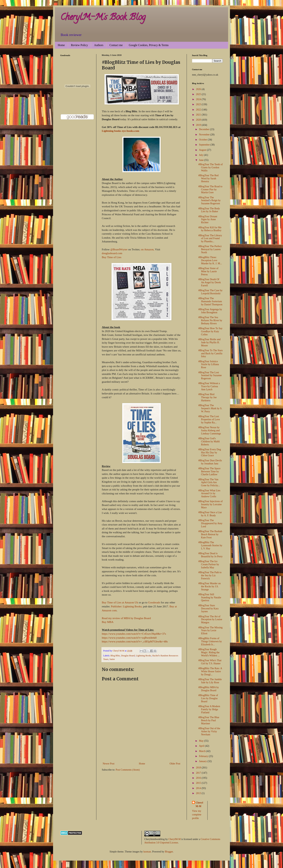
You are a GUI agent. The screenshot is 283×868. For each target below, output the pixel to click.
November (205, 135)
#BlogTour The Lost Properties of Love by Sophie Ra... (209, 419)
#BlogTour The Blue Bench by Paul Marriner (209, 720)
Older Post (175, 764)
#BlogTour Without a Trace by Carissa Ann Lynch (209, 386)
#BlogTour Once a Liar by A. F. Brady (210, 514)
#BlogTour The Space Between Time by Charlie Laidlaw (209, 472)
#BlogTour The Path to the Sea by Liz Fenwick (210, 575)
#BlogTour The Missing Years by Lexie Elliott (210, 631)
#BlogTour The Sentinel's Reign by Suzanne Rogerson (209, 201)
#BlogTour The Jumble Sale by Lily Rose (210, 681)
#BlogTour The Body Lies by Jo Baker (209, 210)
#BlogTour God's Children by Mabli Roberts (209, 442)
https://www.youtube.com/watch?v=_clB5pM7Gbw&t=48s (135, 641)
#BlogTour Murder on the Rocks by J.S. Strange (209, 586)
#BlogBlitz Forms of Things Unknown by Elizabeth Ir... (210, 641)
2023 (199, 104)
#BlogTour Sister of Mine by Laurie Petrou (208, 271)
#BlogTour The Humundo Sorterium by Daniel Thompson (210, 301)
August (203, 150)
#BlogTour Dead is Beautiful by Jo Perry (210, 555)
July (201, 155)
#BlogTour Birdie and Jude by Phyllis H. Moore (209, 342)
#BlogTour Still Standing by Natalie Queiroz (210, 597)
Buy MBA (108, 622)
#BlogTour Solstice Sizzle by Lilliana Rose (209, 364)
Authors (99, 45)
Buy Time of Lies (112, 257)
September (205, 145)
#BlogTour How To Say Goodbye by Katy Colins (210, 331)
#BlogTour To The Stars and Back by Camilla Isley (211, 353)
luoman (147, 852)
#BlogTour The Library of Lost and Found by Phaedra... (210, 239)
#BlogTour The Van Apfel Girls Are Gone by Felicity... (209, 483)
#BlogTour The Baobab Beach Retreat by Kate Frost (210, 534)
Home (61, 45)
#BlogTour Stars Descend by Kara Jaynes (208, 609)
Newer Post (109, 764)
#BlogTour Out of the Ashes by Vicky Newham (209, 731)
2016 (199, 778)
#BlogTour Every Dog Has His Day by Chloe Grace (210, 453)
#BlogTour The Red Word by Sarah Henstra (208, 178)
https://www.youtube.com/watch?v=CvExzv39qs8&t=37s (134, 634)
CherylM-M (175, 839)
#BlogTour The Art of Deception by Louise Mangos (210, 620)
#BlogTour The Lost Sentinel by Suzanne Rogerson (210, 376)
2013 (199, 793)
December (204, 129)
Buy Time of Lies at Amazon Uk (120, 602)
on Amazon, (147, 249)
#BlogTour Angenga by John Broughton (210, 311)
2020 (199, 120)
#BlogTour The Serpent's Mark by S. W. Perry (210, 408)
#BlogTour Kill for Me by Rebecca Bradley (210, 229)
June (202, 160)
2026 (199, 89)
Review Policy (79, 45)
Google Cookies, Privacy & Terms (149, 45)
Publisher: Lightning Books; (127, 606)
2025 (199, 94)
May (202, 741)
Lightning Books (144, 656)
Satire (112, 659)
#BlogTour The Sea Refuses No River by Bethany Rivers (210, 320)
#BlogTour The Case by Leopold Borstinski (210, 292)
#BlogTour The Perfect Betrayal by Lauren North (210, 249)
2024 (199, 99)
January (203, 761)
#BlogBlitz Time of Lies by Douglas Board (208, 698)
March (203, 751)
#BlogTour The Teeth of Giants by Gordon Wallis (211, 167)
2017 (199, 773)
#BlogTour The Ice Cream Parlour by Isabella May (209, 564)
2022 (199, 110)
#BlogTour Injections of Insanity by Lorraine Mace (210, 504)
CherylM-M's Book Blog (103, 18)
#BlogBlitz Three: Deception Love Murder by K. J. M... (210, 260)
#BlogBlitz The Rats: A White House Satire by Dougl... (210, 671)
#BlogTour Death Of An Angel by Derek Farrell (210, 282)
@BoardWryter (119, 249)
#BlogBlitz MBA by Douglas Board (209, 689)
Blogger (169, 852)
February (204, 756)
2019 (199, 125)
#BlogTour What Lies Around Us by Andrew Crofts (209, 494)
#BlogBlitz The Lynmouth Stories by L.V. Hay (210, 545)
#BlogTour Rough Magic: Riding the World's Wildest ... (209, 652)
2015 (199, 783)
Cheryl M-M (199, 804)
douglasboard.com (112, 253)
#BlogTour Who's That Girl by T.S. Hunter (210, 662)
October (203, 140)
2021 (199, 115)
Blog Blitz (115, 656)
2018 (199, 768)
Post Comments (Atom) (128, 770)
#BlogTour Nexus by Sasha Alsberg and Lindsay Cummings (210, 430)
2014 (199, 788)
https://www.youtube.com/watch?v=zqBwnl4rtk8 (129, 638)
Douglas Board (128, 656)
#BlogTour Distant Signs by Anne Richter (208, 220)
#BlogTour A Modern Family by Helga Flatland (209, 709)
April (202, 746)
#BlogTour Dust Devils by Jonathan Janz (210, 462)
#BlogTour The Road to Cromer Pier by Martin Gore (210, 190)
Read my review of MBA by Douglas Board (126, 618)
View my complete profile (197, 814)
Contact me (116, 45)
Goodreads (154, 602)
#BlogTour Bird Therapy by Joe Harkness (207, 397)
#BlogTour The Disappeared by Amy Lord (210, 523)
